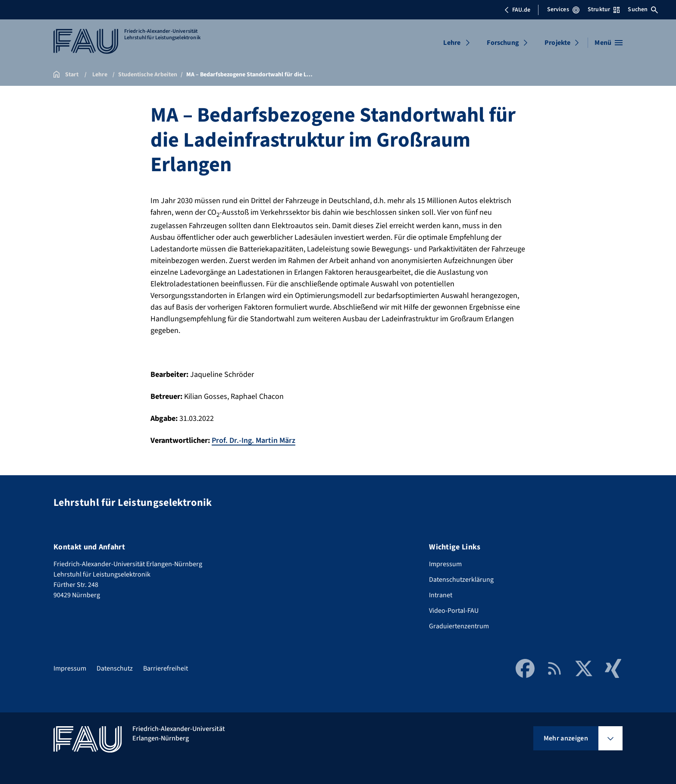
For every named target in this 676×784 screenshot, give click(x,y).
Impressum (445, 564)
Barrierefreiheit (166, 668)
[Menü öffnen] (609, 43)
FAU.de (517, 10)
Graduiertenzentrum (459, 626)
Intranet (441, 595)
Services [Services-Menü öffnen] (563, 9)
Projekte (557, 43)
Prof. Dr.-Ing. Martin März (253, 441)
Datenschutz (115, 668)
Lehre (452, 43)
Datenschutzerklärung (461, 580)
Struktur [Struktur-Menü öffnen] (604, 9)
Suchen (643, 9)
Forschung (503, 43)
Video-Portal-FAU (454, 611)
